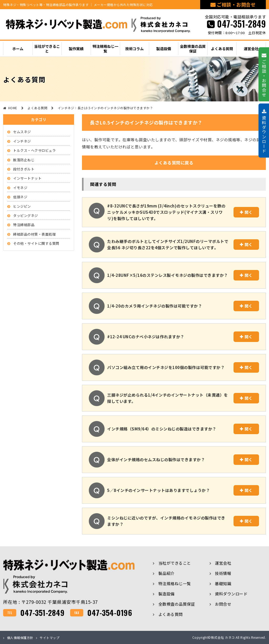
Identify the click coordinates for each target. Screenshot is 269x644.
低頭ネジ (20, 197)
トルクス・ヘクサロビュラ (34, 150)
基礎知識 (223, 583)
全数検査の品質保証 (177, 604)
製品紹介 (167, 573)
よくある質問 (171, 614)
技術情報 (223, 573)
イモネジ (20, 188)
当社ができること (175, 563)
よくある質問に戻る (174, 163)
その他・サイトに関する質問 (36, 243)
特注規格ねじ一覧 (175, 583)
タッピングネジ (26, 215)
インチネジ (22, 141)
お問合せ (223, 604)
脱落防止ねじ (24, 160)
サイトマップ (50, 638)
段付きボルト (24, 169)
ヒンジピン (22, 206)
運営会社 (223, 563)
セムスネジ (22, 132)
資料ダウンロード (231, 594)
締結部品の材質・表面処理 (34, 234)
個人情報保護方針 (20, 638)
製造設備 (167, 594)
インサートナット (27, 178)
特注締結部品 (24, 225)
